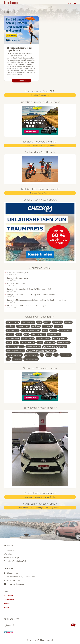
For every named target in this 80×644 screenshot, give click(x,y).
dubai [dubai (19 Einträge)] (10, 326)
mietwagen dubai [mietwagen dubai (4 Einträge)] (54, 335)
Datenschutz (9, 600)
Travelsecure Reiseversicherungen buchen (40, 146)
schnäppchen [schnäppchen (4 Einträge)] (50, 343)
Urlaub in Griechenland (16, 284)
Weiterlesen (21, 81)
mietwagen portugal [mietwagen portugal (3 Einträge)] (28, 339)
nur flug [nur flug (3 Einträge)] (9, 343)
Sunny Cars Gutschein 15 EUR (15, 561)
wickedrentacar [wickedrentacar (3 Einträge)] (17, 359)
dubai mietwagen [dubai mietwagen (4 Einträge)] (23, 326)
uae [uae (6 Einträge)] (56, 355)
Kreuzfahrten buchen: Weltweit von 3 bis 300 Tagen (27, 306)
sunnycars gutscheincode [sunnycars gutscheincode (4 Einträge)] (15, 351)
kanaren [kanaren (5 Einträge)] (53, 330)
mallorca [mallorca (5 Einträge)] (10, 335)
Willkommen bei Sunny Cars (18, 273)
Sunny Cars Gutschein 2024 (18, 278)
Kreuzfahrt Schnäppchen (40, 95)
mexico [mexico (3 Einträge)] (26, 335)
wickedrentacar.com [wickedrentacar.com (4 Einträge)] (31, 359)
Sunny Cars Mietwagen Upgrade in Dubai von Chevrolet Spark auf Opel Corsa (37, 300)
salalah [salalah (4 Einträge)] (40, 343)
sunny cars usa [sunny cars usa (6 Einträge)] (31, 355)
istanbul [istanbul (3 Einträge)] (45, 330)
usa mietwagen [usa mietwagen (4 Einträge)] (66, 355)
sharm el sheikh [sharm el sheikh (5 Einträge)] (64, 343)
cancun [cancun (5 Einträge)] (47, 322)
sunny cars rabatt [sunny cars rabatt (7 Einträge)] (14, 355)
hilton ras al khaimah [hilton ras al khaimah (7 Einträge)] (31, 330)
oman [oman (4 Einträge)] (16, 343)
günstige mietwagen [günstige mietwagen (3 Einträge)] (13, 330)
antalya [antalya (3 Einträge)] (39, 322)
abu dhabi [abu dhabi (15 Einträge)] (13, 322)
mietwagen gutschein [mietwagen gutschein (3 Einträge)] (13, 339)
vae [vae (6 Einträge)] (8, 359)
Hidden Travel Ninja (11, 558)
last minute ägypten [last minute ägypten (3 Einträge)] (65, 330)
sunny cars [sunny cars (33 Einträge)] (15, 347)
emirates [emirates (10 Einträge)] (47, 326)
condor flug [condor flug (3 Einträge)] (68, 322)
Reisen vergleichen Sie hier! (40, 193)
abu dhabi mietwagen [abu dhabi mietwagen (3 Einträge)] (28, 322)
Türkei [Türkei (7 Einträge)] (49, 355)
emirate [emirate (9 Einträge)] (36, 326)
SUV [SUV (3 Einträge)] (42, 355)
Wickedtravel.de (10, 554)
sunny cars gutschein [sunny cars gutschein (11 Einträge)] (55, 347)
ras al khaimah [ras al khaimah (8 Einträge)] (28, 343)
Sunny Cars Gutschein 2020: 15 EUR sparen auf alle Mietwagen (31, 295)
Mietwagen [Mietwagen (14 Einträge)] (38, 335)
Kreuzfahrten (9, 550)
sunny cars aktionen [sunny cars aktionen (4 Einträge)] (33, 347)
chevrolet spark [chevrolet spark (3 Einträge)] (57, 322)
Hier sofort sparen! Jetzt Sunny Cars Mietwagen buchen (40, 508)
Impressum (8, 596)
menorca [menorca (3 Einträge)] (19, 335)
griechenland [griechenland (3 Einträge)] (59, 326)
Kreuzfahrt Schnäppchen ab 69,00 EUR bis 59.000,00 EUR (29, 289)
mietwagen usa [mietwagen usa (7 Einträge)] (60, 339)
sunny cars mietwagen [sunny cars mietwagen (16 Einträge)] (41, 351)
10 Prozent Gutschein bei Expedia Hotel (19, 49)
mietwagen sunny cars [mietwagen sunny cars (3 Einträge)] (43, 339)
